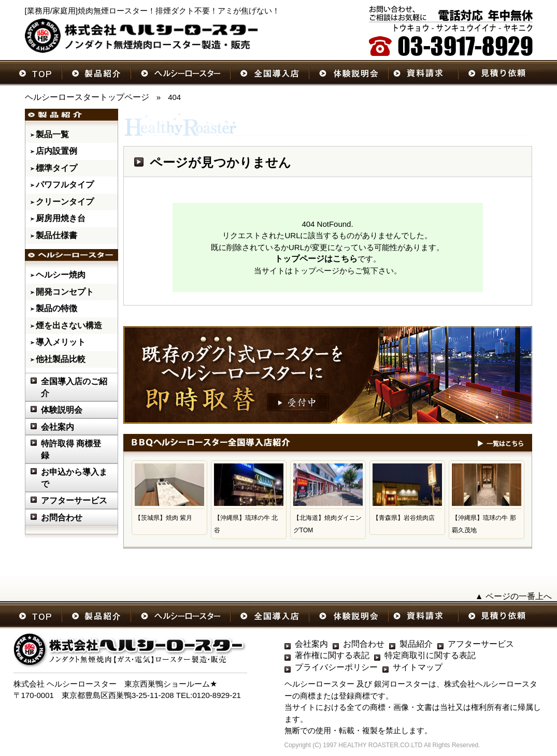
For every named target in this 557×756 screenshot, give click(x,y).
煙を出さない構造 (69, 325)
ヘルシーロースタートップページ (87, 97)
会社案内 (58, 427)
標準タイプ (56, 168)
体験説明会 (62, 410)
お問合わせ (62, 518)
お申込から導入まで (74, 478)
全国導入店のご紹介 (74, 387)
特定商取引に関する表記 (430, 655)
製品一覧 (52, 134)
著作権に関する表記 (332, 655)
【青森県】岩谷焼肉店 (404, 518)
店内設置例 (56, 151)
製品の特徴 (56, 308)
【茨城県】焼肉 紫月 (163, 518)
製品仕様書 (56, 235)
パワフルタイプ (65, 185)
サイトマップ (418, 667)
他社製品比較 (61, 359)
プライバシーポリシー (336, 667)
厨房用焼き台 (61, 218)
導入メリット (61, 342)
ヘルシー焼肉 (61, 275)
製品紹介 (416, 644)
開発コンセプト (65, 292)
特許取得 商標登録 (71, 449)
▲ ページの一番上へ (513, 596)
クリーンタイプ (65, 202)
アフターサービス (74, 500)
